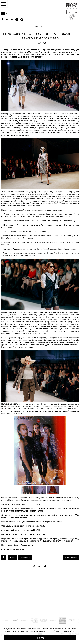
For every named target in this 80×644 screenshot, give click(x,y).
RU (3, 14)
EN (7, 14)
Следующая (25, 558)
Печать (4, 558)
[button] (76, 419)
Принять (40, 638)
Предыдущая (71, 558)
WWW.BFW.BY (34, 504)
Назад (12, 558)
